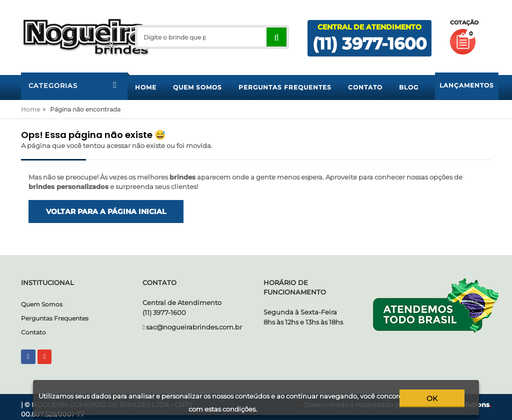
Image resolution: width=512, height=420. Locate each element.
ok (439, 398)
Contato (33, 332)
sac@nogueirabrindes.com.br (194, 327)
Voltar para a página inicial (106, 211)
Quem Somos (42, 304)
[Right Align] (276, 37)
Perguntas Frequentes (55, 318)
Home (30, 109)
